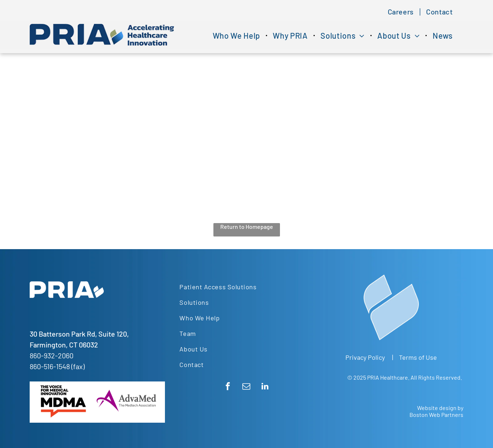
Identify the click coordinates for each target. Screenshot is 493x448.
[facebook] (228, 387)
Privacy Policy (365, 357)
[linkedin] (265, 387)
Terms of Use (418, 357)
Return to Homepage (247, 227)
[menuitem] (402, 12)
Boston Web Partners (436, 415)
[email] (247, 387)
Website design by (440, 408)
